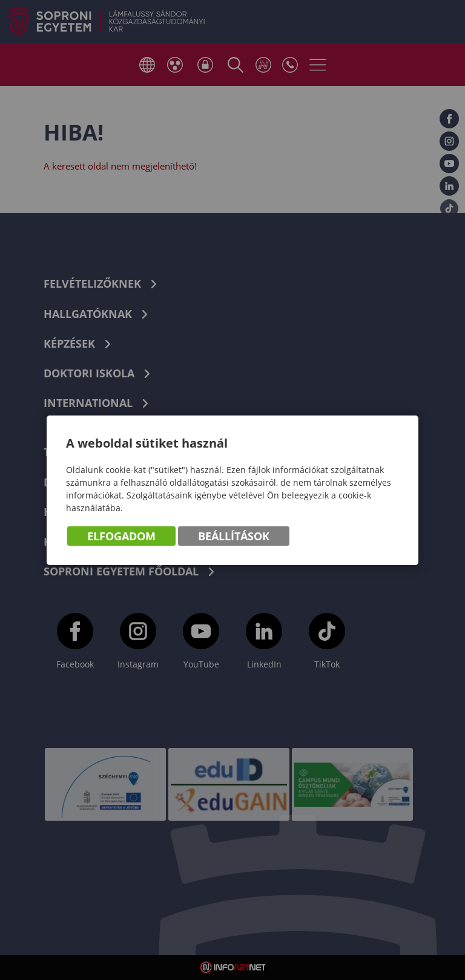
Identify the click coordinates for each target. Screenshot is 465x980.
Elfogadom (121, 536)
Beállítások (234, 536)
